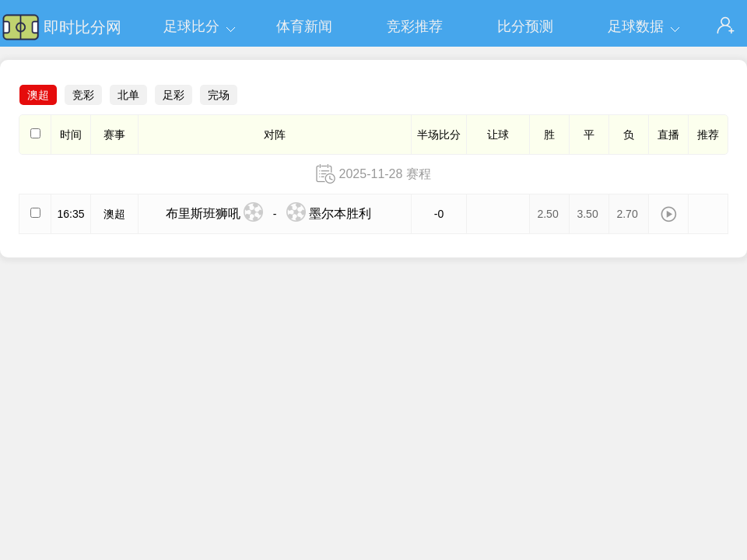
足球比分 (191, 26)
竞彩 (83, 95)
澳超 (38, 95)
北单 (128, 95)
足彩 (174, 95)
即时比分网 (82, 27)
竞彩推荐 (415, 26)
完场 (219, 95)
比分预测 (525, 26)
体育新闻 (304, 26)
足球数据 (636, 26)
